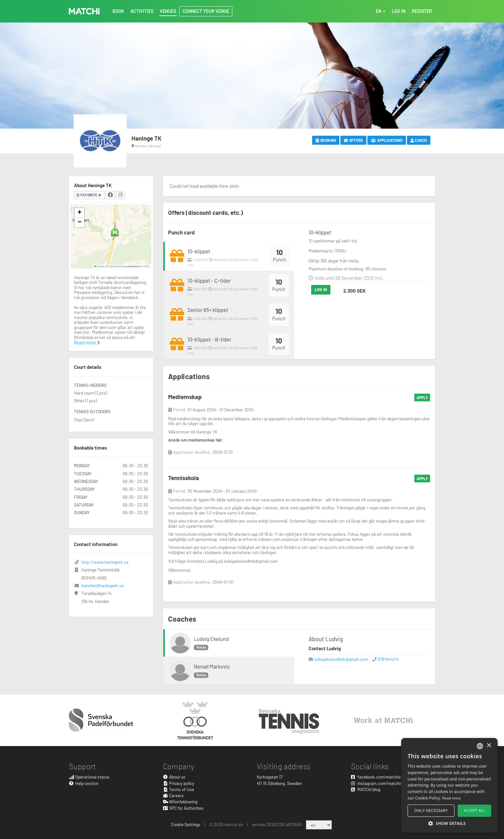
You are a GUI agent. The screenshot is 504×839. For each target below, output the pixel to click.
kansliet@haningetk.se (103, 585)
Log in (321, 289)
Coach (419, 140)
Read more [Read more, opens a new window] (452, 798)
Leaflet (99, 266)
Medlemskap (185, 397)
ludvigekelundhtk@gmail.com (341, 659)
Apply (422, 397)
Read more (87, 342)
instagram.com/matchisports (382, 783)
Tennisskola (184, 478)
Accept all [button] (475, 810)
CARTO (146, 266)
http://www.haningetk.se (105, 562)
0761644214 (388, 659)
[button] (115, 232)
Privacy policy (179, 783)
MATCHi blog (366, 789)
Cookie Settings (186, 824)
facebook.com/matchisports (381, 777)
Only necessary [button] (431, 811)
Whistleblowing (180, 802)
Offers (353, 140)
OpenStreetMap (117, 266)
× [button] (489, 746)
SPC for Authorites (183, 808)
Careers (174, 795)
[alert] (449, 785)
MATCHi (84, 11)
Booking (326, 140)
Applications (387, 140)
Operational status (89, 777)
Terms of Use (179, 789)
